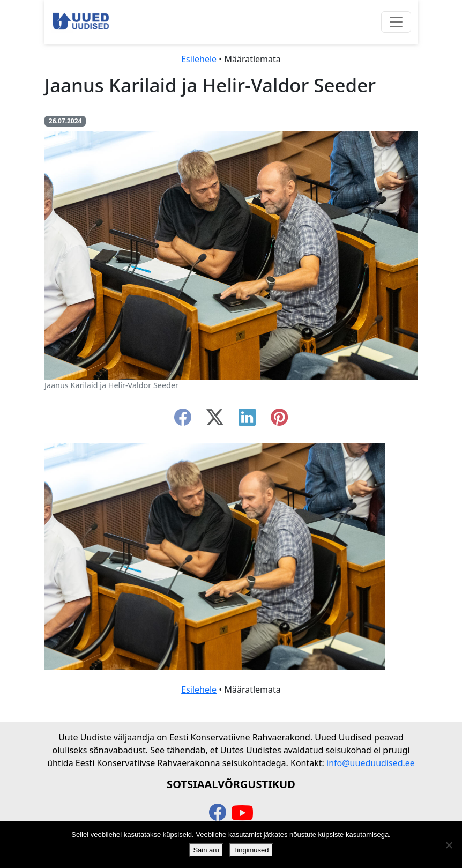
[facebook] (183, 420)
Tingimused (251, 850)
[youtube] (242, 813)
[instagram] (279, 420)
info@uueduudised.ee (371, 763)
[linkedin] (247, 420)
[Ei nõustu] (449, 845)
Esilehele (199, 59)
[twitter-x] (215, 420)
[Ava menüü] (396, 22)
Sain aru (206, 850)
